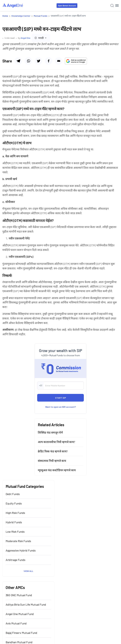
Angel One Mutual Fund (20, 614)
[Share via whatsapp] (28, 61)
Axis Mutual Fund (16, 623)
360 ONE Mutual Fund (19, 595)
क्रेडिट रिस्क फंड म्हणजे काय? (53, 451)
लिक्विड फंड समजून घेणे (50, 432)
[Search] (112, 6)
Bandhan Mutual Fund (19, 642)
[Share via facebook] (49, 61)
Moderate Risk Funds (18, 541)
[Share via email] (59, 61)
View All (28, 571)
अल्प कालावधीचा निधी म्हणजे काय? (56, 442)
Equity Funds (14, 503)
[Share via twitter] (38, 61)
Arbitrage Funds (16, 560)
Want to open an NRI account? (61, 407)
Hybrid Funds (14, 522)
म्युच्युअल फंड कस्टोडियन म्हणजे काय (57, 470)
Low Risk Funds (15, 532)
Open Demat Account (67, 6)
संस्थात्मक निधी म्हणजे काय (52, 461)
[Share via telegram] (18, 61)
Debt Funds (13, 494)
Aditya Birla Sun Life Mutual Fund (26, 604)
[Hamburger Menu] (117, 5)
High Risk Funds (15, 513)
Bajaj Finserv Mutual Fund (21, 633)
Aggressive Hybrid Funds (21, 550)
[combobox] (41, 38)
